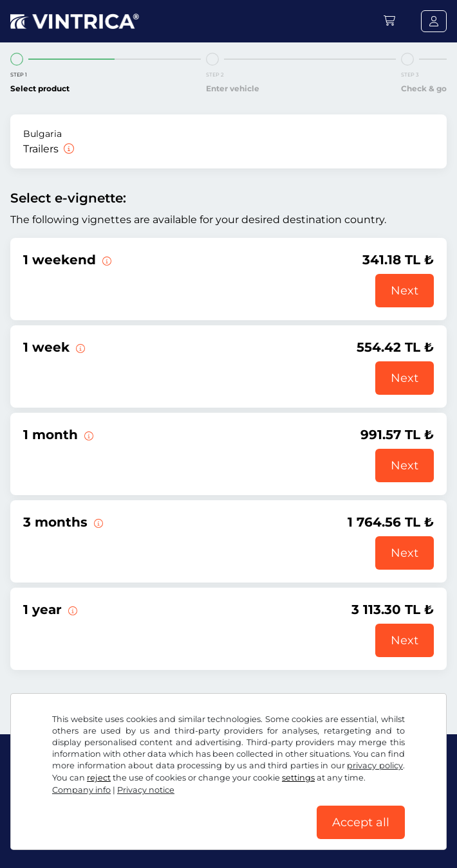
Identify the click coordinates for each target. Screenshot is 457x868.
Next (405, 291)
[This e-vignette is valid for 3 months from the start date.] (97, 522)
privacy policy (375, 765)
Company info (81, 790)
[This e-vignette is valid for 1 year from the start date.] (71, 610)
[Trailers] (68, 149)
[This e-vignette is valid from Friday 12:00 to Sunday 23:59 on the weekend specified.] (106, 260)
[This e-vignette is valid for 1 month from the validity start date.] (88, 435)
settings (298, 778)
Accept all (361, 822)
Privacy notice (146, 790)
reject (99, 778)
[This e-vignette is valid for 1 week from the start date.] (79, 347)
